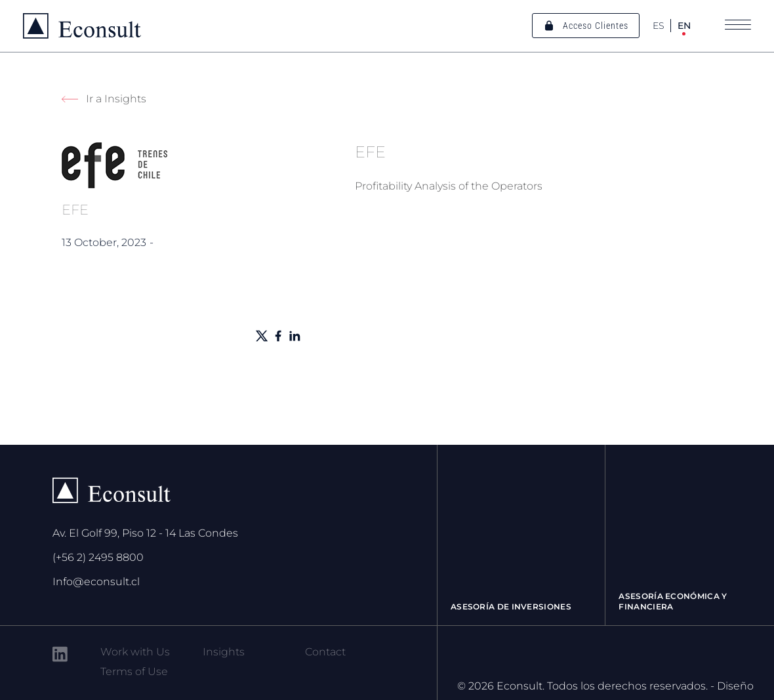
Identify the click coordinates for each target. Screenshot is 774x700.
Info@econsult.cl (96, 582)
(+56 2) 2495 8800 (98, 557)
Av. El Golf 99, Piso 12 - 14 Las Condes (145, 533)
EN (684, 26)
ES (659, 26)
